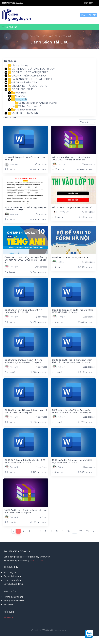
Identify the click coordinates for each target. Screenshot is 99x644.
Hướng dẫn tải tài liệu (14, 601)
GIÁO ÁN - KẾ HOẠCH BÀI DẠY (27, 76)
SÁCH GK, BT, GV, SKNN (23, 113)
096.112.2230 (37, 561)
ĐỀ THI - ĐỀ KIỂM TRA (22, 83)
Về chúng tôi (10, 572)
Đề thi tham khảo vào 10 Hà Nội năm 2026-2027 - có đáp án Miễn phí (71, 159)
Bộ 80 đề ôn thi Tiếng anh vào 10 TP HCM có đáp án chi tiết (23, 311)
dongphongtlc (13, 164)
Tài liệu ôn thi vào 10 (28, 106)
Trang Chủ (34, 36)
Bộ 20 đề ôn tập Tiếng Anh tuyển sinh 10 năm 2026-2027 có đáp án (26, 411)
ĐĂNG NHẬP (89, 15)
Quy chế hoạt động (13, 584)
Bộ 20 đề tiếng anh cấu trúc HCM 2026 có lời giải (25, 159)
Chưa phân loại (18, 66)
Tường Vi (59, 164)
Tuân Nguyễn (61, 212)
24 (81, 531)
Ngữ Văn (18, 96)
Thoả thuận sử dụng (13, 580)
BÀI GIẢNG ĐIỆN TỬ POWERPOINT (30, 79)
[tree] (49, 89)
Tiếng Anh (67, 36)
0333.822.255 (17, 3)
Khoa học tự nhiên (23, 110)
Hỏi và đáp (9, 604)
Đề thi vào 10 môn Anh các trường (36, 103)
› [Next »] (93, 531)
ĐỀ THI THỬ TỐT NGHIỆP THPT (28, 72)
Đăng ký (88, 3)
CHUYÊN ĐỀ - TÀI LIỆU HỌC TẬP (28, 86)
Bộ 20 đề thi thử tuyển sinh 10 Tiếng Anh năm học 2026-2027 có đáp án (23, 361)
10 (69, 531)
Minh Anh (11, 214)
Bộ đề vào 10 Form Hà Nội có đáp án (71, 257)
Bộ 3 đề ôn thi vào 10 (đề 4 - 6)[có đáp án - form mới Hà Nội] (26, 209)
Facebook (8, 618)
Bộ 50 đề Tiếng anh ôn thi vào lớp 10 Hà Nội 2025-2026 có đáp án (73, 311)
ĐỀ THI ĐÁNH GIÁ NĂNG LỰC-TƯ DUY (31, 69)
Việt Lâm (59, 262)
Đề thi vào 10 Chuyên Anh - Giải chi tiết (72, 207)
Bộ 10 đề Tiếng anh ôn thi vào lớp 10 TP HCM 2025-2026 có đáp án (25, 461)
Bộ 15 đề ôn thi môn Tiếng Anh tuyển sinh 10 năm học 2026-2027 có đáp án (72, 411)
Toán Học (18, 93)
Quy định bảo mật (13, 576)
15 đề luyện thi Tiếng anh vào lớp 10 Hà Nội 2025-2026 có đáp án (72, 461)
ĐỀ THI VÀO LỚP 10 (51, 36)
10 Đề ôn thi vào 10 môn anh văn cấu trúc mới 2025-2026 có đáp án (26, 511)
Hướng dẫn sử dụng (13, 597)
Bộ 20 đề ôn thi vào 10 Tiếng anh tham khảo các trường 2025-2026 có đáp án (72, 361)
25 (88, 531)
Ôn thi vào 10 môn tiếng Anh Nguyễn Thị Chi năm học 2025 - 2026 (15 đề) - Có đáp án (26, 260)
